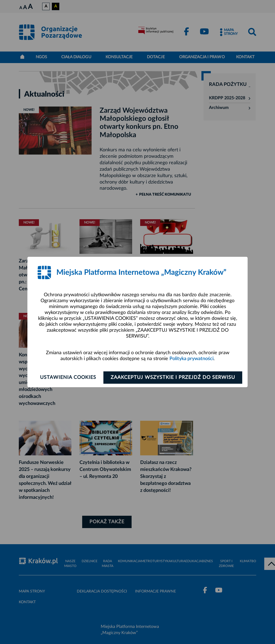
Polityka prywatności (191, 359)
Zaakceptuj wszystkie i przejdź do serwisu (173, 378)
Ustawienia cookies (68, 378)
